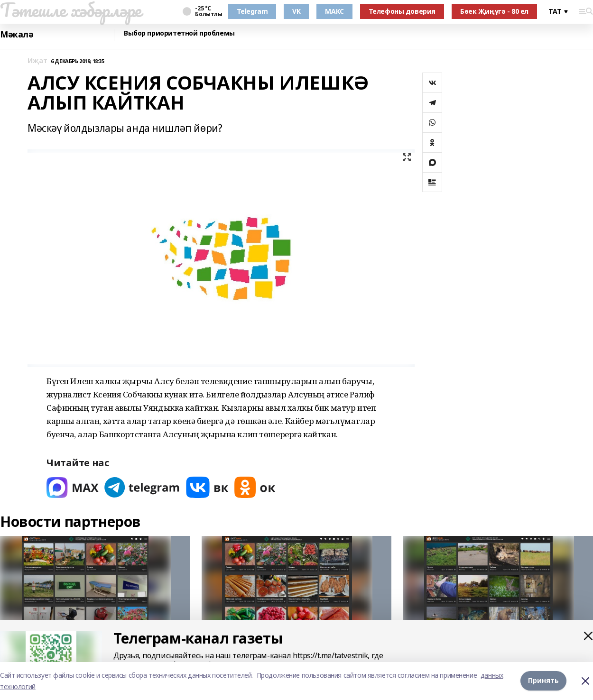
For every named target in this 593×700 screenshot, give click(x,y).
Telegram (252, 11)
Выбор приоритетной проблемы (179, 33)
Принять (543, 681)
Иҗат (37, 61)
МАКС (334, 11)
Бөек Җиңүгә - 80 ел (494, 11)
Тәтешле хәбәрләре (71, 10)
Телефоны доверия (402, 11)
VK (296, 11)
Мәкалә (17, 34)
